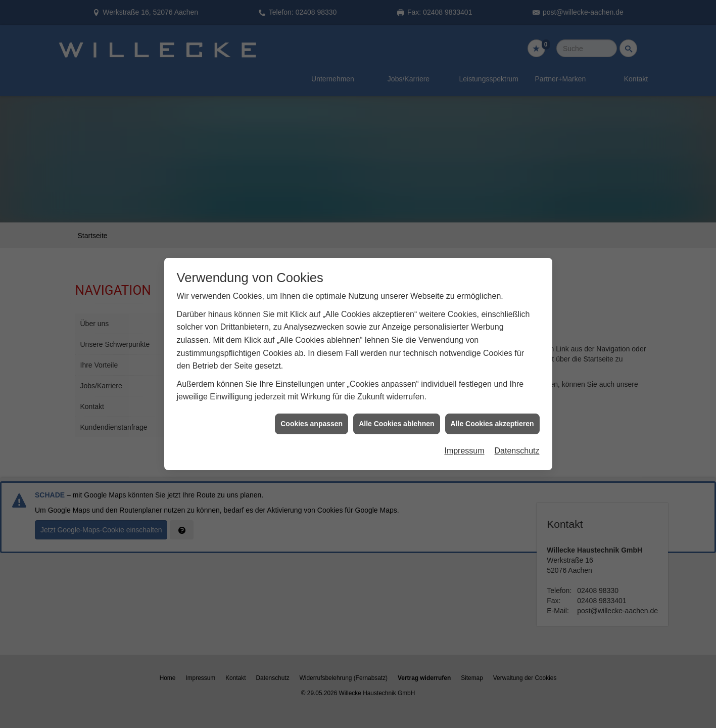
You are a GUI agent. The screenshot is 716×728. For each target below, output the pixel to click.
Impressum (464, 441)
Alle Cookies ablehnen (396, 414)
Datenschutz (517, 441)
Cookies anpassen (312, 414)
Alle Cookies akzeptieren (492, 414)
